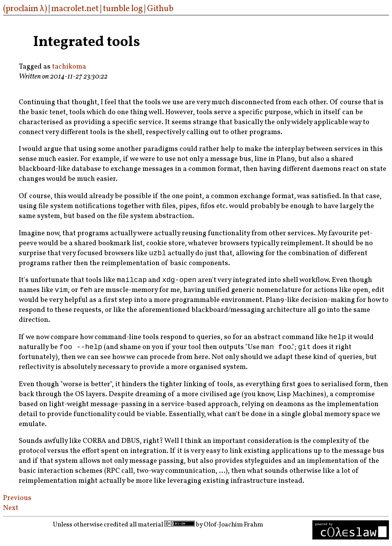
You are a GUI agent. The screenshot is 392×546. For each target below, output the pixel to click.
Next (11, 512)
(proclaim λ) (25, 9)
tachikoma (69, 67)
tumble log (123, 9)
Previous (17, 502)
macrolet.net (75, 9)
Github (160, 9)
